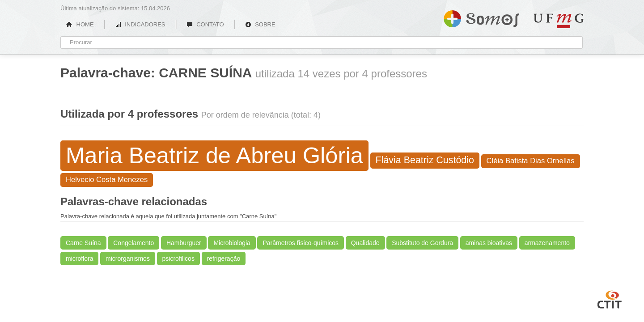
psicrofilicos (178, 258)
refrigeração (224, 258)
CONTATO (205, 24)
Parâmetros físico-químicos (301, 243)
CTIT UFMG (610, 298)
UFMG (559, 21)
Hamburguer (184, 243)
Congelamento (133, 243)
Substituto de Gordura (422, 243)
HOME (80, 24)
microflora (79, 258)
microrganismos (128, 258)
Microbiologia (232, 243)
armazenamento (547, 243)
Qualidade (365, 243)
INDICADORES (140, 24)
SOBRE (260, 24)
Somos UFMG (481, 17)
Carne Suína (83, 243)
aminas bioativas (489, 243)
